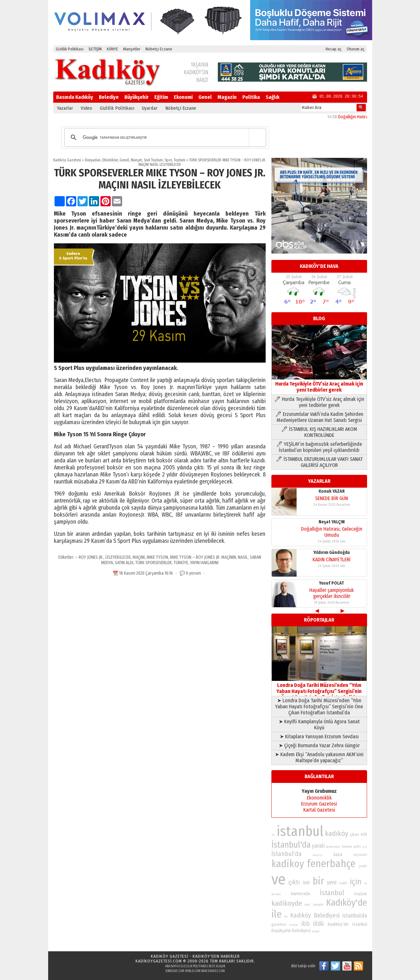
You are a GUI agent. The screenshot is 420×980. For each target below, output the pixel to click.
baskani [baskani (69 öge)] (276, 894)
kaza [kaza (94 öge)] (338, 855)
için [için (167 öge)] (356, 882)
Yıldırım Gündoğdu (332, 553)
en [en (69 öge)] (366, 883)
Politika (251, 97)
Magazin (227, 97)
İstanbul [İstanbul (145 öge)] (332, 893)
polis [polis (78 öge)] (357, 847)
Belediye (109, 97)
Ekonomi (183, 97)
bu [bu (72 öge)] (286, 916)
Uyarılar (150, 108)
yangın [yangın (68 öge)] (316, 931)
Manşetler (132, 49)
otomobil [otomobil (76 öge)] (360, 855)
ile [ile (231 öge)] (276, 914)
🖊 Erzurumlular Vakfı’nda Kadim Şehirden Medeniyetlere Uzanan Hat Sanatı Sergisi (319, 417)
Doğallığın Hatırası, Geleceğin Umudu (332, 532)
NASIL (243, 557)
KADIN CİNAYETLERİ (332, 560)
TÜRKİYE (181, 563)
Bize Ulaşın (217, 966)
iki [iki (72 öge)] (273, 835)
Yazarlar (65, 108)
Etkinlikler (110, 160)
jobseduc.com (175, 971)
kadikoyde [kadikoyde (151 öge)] (287, 903)
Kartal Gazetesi (319, 810)
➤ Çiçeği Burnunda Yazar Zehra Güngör (319, 745)
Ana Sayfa (172, 966)
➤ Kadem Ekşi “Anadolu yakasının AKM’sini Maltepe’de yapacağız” (319, 757)
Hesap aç (334, 49)
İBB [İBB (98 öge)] (306, 883)
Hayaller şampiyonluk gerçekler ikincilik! (332, 593)
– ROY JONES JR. (89, 557)
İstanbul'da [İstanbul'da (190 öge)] (291, 845)
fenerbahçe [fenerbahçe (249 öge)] (331, 864)
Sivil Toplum (153, 160)
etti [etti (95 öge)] (364, 834)
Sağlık (273, 97)
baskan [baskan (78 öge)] (347, 847)
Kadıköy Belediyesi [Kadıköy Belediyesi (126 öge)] (315, 915)
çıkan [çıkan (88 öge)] (354, 834)
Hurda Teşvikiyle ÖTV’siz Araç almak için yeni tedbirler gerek (319, 384)
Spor (168, 160)
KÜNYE (112, 49)
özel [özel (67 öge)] (365, 847)
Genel (205, 97)
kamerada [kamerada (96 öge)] (301, 894)
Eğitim (161, 97)
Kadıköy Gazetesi (67, 160)
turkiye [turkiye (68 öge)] (294, 925)
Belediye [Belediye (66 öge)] (317, 855)
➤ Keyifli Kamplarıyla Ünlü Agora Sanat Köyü (319, 725)
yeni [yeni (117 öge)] (332, 882)
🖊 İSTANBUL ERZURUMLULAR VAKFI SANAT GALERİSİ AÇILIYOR (319, 462)
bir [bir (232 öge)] (318, 881)
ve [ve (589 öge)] (279, 879)
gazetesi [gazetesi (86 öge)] (279, 924)
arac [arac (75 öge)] (307, 905)
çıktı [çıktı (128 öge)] (294, 882)
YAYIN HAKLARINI (204, 563)
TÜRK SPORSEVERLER (153, 563)
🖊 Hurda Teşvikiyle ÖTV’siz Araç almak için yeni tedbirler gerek (319, 402)
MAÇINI (139, 557)
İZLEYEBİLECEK (118, 557)
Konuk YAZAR (332, 491)
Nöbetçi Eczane (159, 49)
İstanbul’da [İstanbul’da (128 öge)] (287, 854)
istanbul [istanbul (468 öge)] (300, 831)
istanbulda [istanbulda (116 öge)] (355, 916)
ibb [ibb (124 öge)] (306, 924)
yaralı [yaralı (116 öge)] (318, 846)
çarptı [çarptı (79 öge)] (363, 866)
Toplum (180, 160)
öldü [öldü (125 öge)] (318, 924)
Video (86, 108)
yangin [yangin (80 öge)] (318, 904)
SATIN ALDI (124, 563)
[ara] (164, 137)
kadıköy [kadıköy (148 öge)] (337, 833)
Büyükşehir (136, 97)
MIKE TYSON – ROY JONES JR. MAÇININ (203, 557)
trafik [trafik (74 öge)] (343, 883)
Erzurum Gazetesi (319, 804)
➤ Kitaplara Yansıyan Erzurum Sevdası (319, 737)
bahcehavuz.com (213, 971)
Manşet (136, 160)
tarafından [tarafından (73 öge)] (333, 847)
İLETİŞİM (95, 49)
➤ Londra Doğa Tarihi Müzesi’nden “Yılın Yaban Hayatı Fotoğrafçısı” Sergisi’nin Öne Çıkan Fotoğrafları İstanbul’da (319, 707)
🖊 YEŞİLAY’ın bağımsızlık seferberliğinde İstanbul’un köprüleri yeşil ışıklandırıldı (319, 447)
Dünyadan (93, 160)
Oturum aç (356, 49)
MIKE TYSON (157, 557)
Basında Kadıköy (75, 97)
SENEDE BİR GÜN (332, 498)
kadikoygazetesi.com (159, 961)
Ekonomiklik (319, 798)
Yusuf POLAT (332, 583)
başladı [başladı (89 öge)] (361, 894)
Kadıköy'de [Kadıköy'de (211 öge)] (347, 903)
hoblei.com (193, 971)
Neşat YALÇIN (332, 522)
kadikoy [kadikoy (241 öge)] (288, 864)
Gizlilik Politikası (70, 49)
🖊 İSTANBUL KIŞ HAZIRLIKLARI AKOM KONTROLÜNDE (319, 432)
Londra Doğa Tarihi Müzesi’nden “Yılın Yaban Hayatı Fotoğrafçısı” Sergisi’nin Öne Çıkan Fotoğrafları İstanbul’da (319, 688)
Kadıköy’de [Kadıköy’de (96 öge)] (338, 924)
